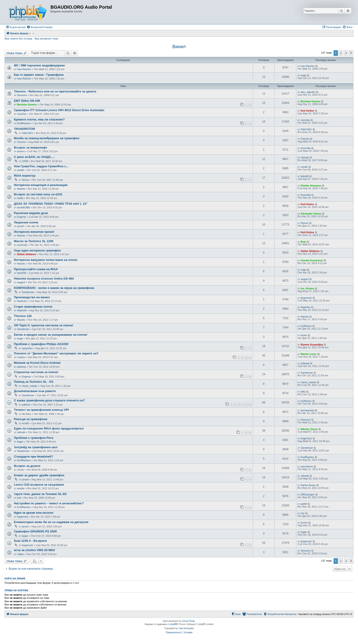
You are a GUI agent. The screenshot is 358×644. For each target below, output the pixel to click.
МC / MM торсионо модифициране (39, 65)
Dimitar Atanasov (311, 186)
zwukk (21, 170)
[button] (351, 53)
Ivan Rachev (24, 69)
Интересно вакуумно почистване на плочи (46, 260)
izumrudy (22, 245)
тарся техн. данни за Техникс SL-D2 (40, 494)
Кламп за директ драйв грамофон (39, 475)
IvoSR (25, 423)
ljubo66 (305, 176)
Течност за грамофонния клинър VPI (41, 410)
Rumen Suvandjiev (312, 345)
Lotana (21, 357)
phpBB (174, 624)
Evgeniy (22, 217)
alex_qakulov (308, 92)
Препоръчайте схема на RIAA (36, 269)
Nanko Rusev (308, 485)
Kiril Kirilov (307, 111)
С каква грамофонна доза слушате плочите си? (49, 400)
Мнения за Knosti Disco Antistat (37, 363)
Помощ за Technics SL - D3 (34, 382)
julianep (21, 367)
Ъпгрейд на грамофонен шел (36, 447)
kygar (20, 338)
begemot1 (306, 298)
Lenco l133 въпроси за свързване (39, 485)
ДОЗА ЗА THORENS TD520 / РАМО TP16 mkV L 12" (51, 204)
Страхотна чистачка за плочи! (36, 372)
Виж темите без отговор (18, 39)
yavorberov (307, 466)
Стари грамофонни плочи (33, 307)
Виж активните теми (46, 39)
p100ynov (306, 326)
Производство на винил (32, 297)
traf (19, 498)
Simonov (22, 95)
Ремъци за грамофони (31, 419)
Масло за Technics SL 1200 (34, 241)
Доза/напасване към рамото (35, 391)
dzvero (21, 151)
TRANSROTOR (25, 129)
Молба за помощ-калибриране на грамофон (47, 138)
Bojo (303, 242)
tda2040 (22, 273)
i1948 (25, 161)
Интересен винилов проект (34, 232)
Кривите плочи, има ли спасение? (39, 119)
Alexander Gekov (311, 214)
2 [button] (341, 53)
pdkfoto (26, 405)
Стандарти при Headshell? (33, 457)
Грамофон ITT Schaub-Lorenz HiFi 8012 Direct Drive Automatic (59, 110)
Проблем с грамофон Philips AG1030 (41, 344)
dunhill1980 (24, 207)
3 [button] (346, 53)
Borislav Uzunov (27, 105)
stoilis (20, 198)
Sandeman (28, 292)
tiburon (305, 223)
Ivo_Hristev (307, 288)
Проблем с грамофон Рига (34, 438)
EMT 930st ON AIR (27, 101)
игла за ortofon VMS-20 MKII (34, 550)
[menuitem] (40, 27)
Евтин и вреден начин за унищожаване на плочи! (51, 335)
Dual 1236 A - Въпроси (30, 541)
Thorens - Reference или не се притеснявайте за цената (55, 91)
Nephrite (22, 301)
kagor (20, 442)
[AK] (303, 392)
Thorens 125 (23, 316)
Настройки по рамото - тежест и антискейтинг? (49, 503)
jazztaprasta (307, 410)
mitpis (20, 554)
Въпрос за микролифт (31, 148)
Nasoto (21, 189)
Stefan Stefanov (27, 254)
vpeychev (27, 348)
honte (304, 335)
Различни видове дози (31, 213)
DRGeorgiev (308, 495)
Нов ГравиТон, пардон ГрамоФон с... (41, 166)
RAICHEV (28, 133)
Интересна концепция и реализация (41, 185)
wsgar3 (21, 282)
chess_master (30, 386)
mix (303, 513)
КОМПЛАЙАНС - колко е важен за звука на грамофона (54, 288)
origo (303, 75)
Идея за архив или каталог (34, 513)
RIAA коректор (25, 176)
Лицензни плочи (26, 222)
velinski (305, 157)
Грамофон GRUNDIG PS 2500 (35, 531)
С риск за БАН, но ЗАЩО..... (34, 157)
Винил (179, 47)
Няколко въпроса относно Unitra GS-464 (44, 279)
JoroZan (22, 114)
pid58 (304, 504)
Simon (25, 180)
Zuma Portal (188, 621)
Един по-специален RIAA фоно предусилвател (49, 428)
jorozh (21, 226)
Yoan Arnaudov (186, 628)
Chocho (21, 142)
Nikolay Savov (309, 429)
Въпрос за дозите (27, 466)
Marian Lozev (309, 354)
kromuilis (306, 148)
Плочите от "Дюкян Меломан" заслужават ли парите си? (56, 353)
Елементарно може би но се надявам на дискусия (51, 522)
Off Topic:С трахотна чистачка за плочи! (44, 325)
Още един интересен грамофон (37, 250)
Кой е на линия (15, 579)
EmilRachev (24, 123)
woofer (21, 488)
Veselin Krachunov (312, 260)
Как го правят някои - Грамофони (39, 75)
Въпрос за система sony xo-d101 (38, 194)
